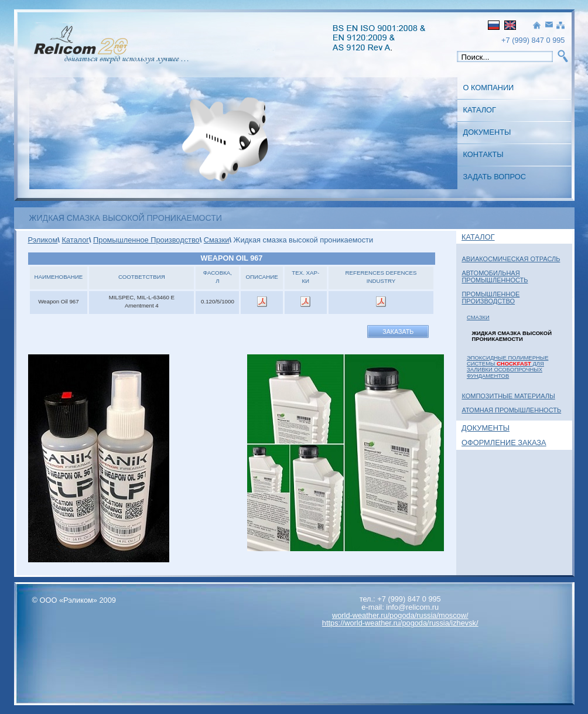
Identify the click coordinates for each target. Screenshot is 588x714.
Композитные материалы (508, 396)
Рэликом (43, 240)
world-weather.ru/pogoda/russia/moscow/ (400, 615)
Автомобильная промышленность (495, 276)
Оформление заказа (504, 443)
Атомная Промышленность (511, 410)
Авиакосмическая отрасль (511, 259)
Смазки (478, 317)
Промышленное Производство (490, 298)
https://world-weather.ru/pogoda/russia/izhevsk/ (400, 623)
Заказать (398, 332)
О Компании (489, 88)
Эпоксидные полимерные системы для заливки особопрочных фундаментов (508, 367)
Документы (487, 132)
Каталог (480, 110)
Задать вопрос (495, 177)
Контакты (483, 154)
